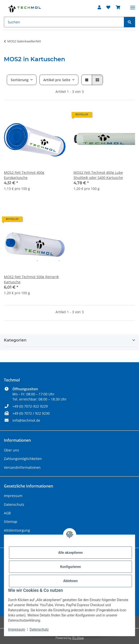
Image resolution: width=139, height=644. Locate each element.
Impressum (17, 629)
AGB (7, 513)
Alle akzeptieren (70, 553)
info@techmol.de (26, 420)
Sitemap (11, 522)
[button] (99, 7)
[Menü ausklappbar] (133, 5)
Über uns (11, 450)
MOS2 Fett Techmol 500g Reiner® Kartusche (31, 279)
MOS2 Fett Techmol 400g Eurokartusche (24, 175)
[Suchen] (64, 22)
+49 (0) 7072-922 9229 (30, 406)
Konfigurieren (70, 567)
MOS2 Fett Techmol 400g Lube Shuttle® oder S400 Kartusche (98, 175)
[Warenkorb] (118, 7)
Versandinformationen (22, 467)
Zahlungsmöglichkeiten (23, 459)
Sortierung (20, 80)
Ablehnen (70, 581)
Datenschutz (39, 629)
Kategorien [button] (15, 340)
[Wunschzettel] (108, 7)
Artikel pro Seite (57, 80)
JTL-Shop (78, 638)
